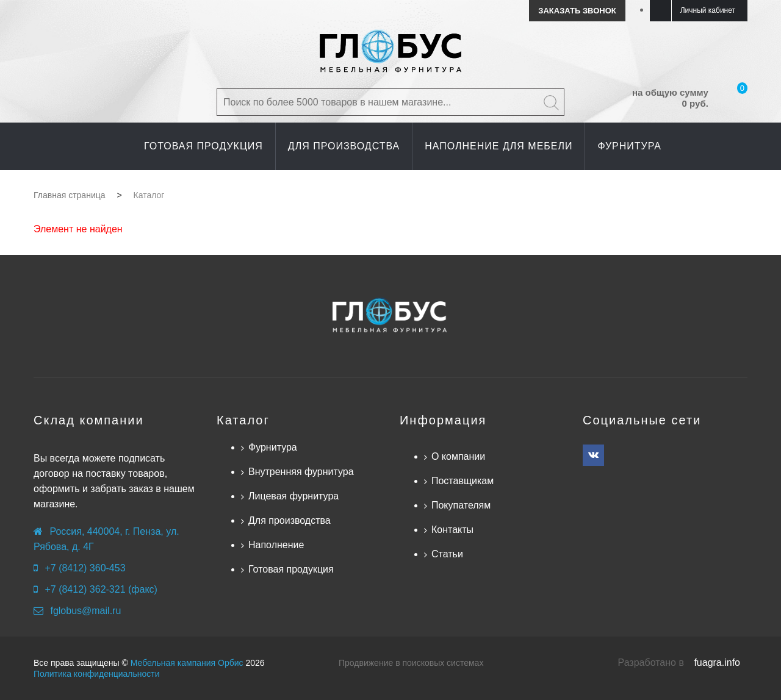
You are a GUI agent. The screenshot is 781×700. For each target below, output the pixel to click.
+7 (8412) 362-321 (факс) (101, 589)
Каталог (243, 420)
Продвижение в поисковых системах (411, 663)
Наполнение (276, 545)
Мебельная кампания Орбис (187, 663)
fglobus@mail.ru (85, 611)
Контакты (452, 530)
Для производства (290, 520)
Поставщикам (462, 481)
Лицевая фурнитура (293, 496)
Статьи (447, 554)
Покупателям (461, 505)
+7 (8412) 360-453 (85, 568)
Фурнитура (273, 447)
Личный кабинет (708, 10)
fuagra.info (717, 662)
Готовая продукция (291, 569)
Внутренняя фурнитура (301, 472)
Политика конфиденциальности (97, 674)
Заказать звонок (577, 11)
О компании (458, 456)
